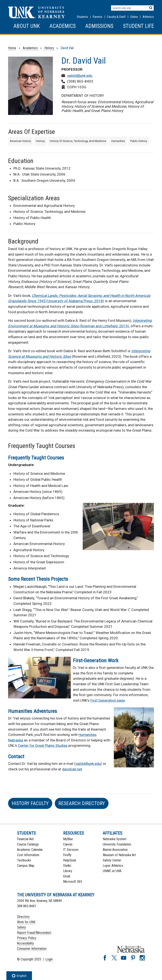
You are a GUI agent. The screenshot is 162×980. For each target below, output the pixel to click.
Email (67, 876)
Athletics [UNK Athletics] (148, 17)
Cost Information (28, 855)
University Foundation (117, 844)
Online (134, 17)
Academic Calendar (30, 850)
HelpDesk (70, 860)
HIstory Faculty (30, 803)
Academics (63, 26)
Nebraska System (115, 839)
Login (49, 959)
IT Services (71, 850)
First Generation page (108, 700)
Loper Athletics (113, 866)
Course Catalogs (28, 844)
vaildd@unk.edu (80, 76)
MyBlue (68, 839)
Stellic (67, 866)
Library (68, 871)
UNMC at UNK (112, 871)
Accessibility (25, 943)
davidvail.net (72, 769)
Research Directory (82, 803)
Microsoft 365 (73, 882)
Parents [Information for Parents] (98, 17)
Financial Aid (25, 839)
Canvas (68, 844)
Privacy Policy (27, 938)
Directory (23, 917)
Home (12, 48)
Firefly (67, 855)
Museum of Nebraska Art (119, 855)
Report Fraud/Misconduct (34, 933)
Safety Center (112, 860)
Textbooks (24, 860)
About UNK (27, 26)
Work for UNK (26, 922)
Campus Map (26, 866)
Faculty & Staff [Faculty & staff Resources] (116, 17)
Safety (21, 927)
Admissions (99, 26)
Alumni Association (115, 850)
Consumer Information (32, 949)
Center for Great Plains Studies (43, 745)
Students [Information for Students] (82, 17)
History (49, 48)
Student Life (138, 26)
